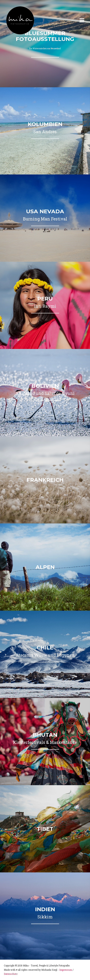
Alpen (45, 567)
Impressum (66, 970)
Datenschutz (11, 974)
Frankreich (45, 480)
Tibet (45, 829)
